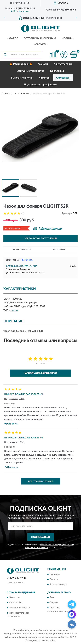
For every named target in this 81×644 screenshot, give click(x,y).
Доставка (55, 574)
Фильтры (45, 78)
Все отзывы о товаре (40, 481)
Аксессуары (63, 78)
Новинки (68, 38)
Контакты (40, 45)
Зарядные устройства (31, 71)
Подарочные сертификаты (40, 85)
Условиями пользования (37, 548)
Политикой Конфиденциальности (56, 545)
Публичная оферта (19, 608)
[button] (20, 11)
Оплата (54, 579)
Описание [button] (59, 250)
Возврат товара (58, 585)
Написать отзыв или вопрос (40, 373)
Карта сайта (16, 603)
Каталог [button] (12, 38)
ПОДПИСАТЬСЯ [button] (41, 537)
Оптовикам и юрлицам (40, 38)
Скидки (54, 603)
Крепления (57, 71)
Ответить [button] (11, 424)
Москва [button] (27, 260)
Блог (52, 598)
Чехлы (14, 310)
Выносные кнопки (22, 78)
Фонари (43, 64)
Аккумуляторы (63, 64)
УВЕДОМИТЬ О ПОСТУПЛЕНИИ (41, 238)
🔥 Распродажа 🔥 (21, 64)
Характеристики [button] (22, 250)
